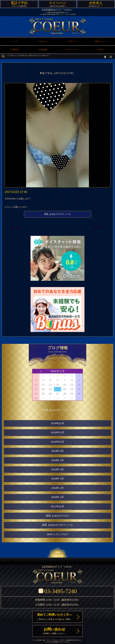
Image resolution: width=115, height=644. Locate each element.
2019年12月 (57, 423)
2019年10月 (57, 442)
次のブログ (99, 228)
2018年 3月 (57, 479)
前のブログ (16, 228)
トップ (7, 56)
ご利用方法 (14, 50)
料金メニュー (101, 41)
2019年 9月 (57, 451)
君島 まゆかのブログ (35, 56)
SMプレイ (72, 41)
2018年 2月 (57, 488)
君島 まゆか (25, 56)
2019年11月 (57, 432)
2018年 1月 (57, 497)
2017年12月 (57, 506)
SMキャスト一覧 (15, 56)
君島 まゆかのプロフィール (57, 214)
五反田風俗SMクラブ (57, 642)
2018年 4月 (57, 469)
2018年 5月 (57, 460)
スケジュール (72, 50)
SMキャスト (43, 41)
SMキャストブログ (57, 534)
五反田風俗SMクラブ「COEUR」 (57, 10)
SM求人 (101, 50)
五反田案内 (43, 50)
